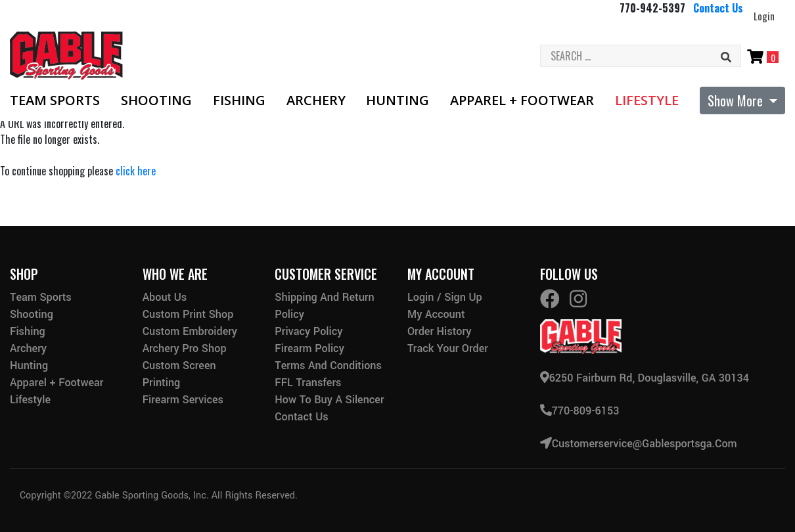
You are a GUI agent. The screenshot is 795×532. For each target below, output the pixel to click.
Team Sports (55, 100)
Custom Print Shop (188, 314)
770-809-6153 (580, 411)
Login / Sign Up (445, 297)
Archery (316, 100)
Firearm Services (183, 400)
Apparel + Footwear (522, 100)
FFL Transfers (308, 383)
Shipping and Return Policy (324, 306)
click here (136, 171)
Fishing (239, 100)
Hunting (397, 100)
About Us (165, 297)
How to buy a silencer (329, 400)
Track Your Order (448, 348)
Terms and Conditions (328, 366)
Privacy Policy (308, 331)
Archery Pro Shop (185, 348)
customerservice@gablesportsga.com (639, 444)
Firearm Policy (309, 348)
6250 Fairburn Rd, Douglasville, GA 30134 (645, 378)
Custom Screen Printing (179, 374)
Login (764, 16)
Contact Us (718, 8)
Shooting (156, 100)
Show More (737, 100)
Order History (439, 331)
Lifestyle (647, 100)
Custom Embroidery (190, 331)
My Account (436, 314)
